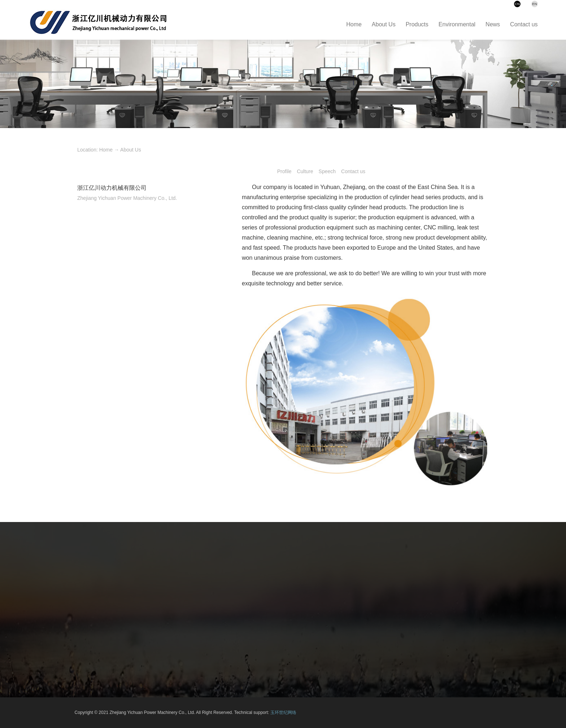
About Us (131, 150)
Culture (305, 171)
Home (106, 150)
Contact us (353, 171)
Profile (284, 171)
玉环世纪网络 (283, 712)
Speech (327, 171)
